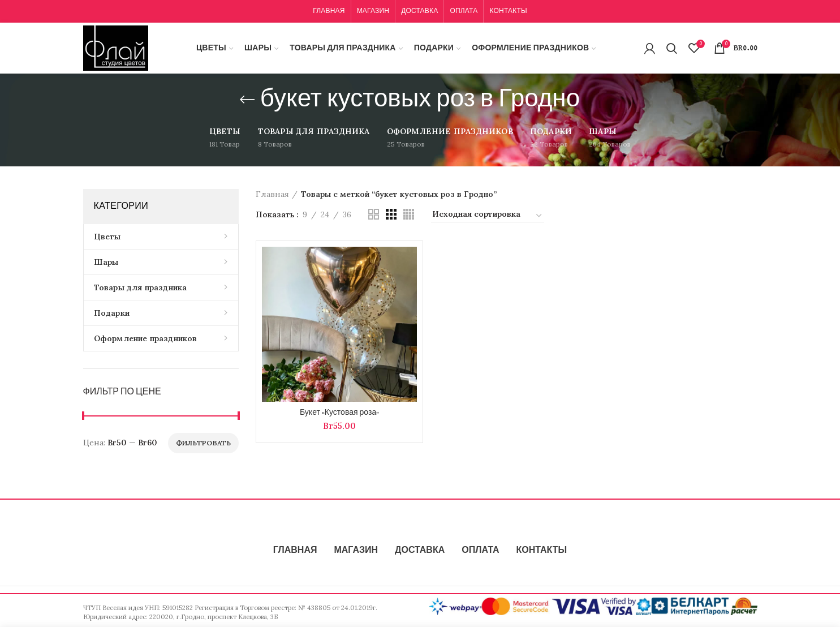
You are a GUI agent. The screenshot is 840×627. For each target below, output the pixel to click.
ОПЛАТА (480, 551)
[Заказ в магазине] (488, 216)
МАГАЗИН (356, 551)
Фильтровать (203, 443)
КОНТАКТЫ (541, 551)
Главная (272, 194)
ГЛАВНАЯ (295, 551)
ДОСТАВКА (420, 551)
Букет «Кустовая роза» (339, 413)
